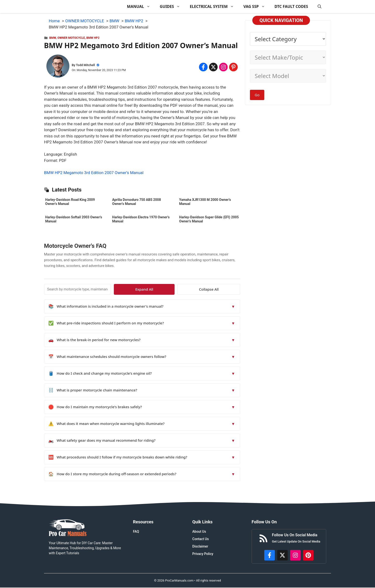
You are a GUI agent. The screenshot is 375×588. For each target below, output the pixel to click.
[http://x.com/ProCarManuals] (282, 555)
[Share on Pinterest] (233, 67)
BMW (53, 38)
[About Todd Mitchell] (58, 67)
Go (257, 95)
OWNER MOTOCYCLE (71, 38)
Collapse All (226, 289)
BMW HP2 (93, 38)
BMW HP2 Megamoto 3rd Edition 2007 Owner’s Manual (94, 173)
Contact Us (201, 539)
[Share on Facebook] (203, 67)
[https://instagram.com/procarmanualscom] (295, 555)
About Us (199, 531)
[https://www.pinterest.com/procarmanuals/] (308, 555)
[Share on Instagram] (223, 67)
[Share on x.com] (213, 67)
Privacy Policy (203, 554)
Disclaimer (200, 546)
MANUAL (141, 7)
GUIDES (172, 7)
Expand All (196, 289)
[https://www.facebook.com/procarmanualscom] (270, 555)
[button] (320, 7)
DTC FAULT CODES (291, 6)
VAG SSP (257, 7)
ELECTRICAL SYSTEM (214, 7)
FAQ (136, 531)
